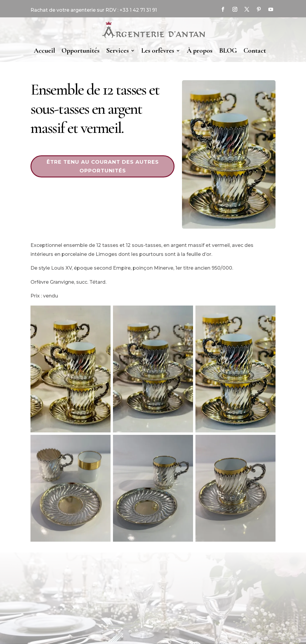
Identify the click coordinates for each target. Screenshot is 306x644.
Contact (255, 51)
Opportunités (81, 51)
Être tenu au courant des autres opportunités (103, 166)
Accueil (44, 51)
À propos (200, 51)
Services (117, 51)
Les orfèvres (158, 51)
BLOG (228, 51)
